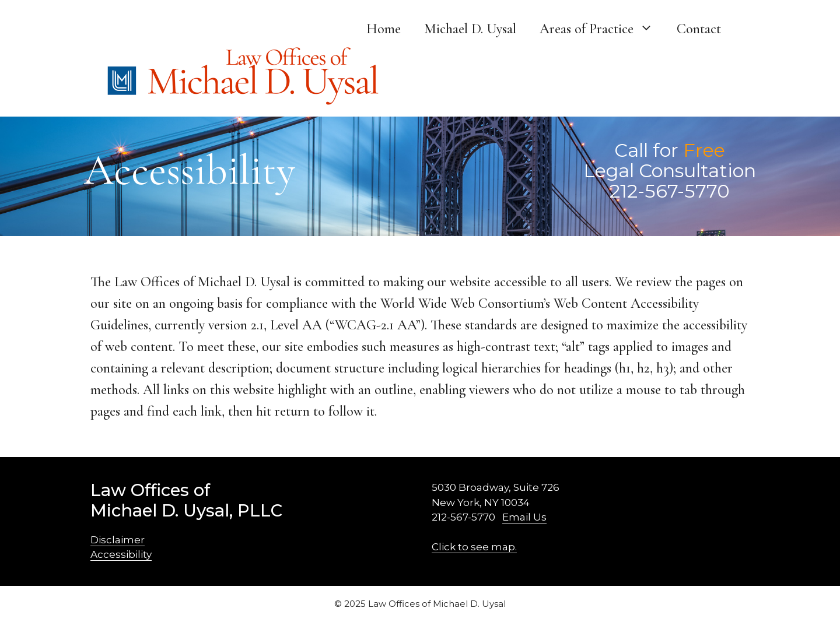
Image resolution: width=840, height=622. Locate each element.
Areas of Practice (602, 29)
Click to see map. (474, 547)
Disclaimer (118, 540)
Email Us (524, 517)
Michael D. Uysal (470, 29)
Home (384, 29)
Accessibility (121, 554)
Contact (699, 29)
